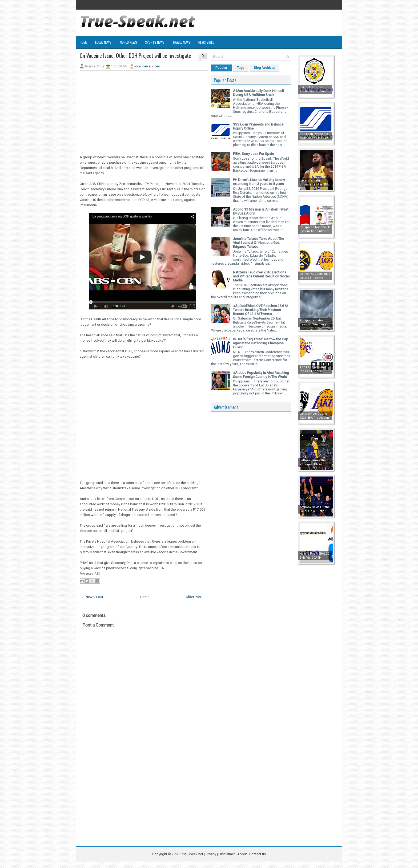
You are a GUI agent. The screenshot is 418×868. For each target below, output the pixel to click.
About (242, 854)
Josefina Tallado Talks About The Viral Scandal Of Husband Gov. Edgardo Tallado (258, 243)
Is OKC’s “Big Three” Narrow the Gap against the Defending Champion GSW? (261, 343)
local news (142, 66)
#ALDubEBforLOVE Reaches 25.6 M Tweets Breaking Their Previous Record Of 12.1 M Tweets (260, 310)
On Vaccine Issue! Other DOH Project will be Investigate (135, 55)
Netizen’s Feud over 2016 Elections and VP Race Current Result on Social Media (261, 276)
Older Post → (196, 597)
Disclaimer (227, 854)
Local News (103, 42)
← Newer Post (92, 597)
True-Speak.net (192, 854)
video (156, 66)
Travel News (181, 42)
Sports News (155, 42)
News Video (206, 42)
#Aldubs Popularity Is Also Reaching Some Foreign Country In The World (261, 375)
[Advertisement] (144, 113)
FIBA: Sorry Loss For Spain (253, 154)
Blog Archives (264, 68)
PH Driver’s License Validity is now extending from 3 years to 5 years (259, 182)
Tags (241, 68)
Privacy (211, 854)
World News (128, 42)
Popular (221, 68)
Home (83, 42)
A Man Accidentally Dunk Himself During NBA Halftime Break (259, 93)
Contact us (258, 854)
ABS (97, 574)
